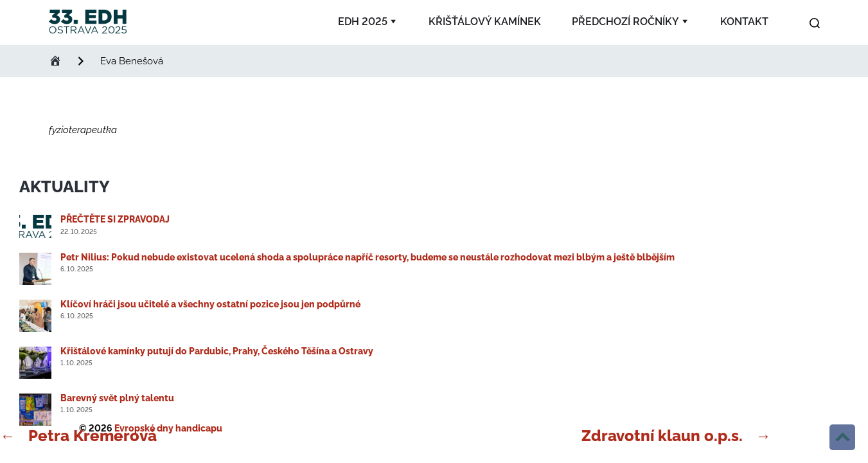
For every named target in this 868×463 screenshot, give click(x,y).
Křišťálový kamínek (485, 22)
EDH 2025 (363, 22)
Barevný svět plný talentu (117, 398)
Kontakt (744, 22)
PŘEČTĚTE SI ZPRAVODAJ (115, 219)
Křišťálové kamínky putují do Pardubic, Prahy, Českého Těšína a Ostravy (217, 351)
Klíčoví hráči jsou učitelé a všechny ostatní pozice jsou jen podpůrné (210, 304)
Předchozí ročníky (625, 22)
